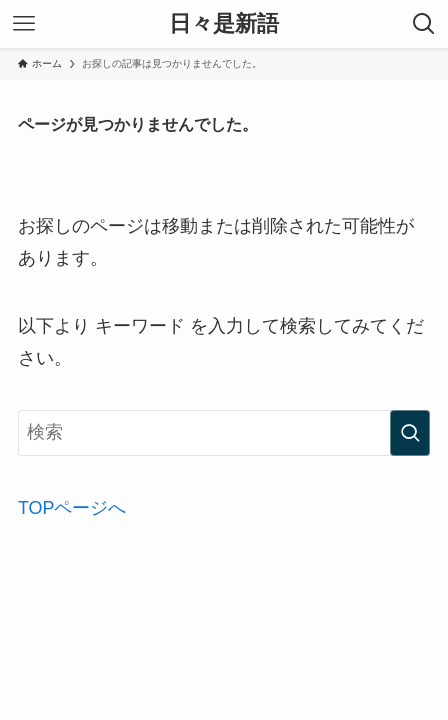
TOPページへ (72, 508)
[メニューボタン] (24, 24)
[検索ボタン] (424, 24)
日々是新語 (224, 24)
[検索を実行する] (410, 433)
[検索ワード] (224, 433)
